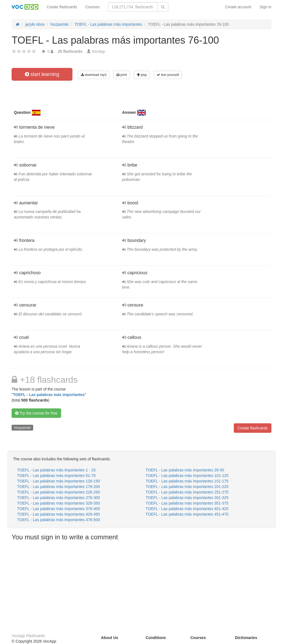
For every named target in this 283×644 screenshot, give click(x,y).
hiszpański (23, 428)
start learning (42, 74)
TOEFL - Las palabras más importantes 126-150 (59, 481)
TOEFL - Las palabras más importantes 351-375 (187, 503)
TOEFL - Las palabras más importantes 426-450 (59, 514)
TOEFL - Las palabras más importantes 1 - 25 (56, 470)
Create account (238, 7)
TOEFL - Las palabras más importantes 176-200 (59, 487)
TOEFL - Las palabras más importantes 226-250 (59, 492)
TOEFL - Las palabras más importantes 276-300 (59, 498)
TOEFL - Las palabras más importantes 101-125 (187, 476)
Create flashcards (62, 7)
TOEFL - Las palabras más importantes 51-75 (56, 476)
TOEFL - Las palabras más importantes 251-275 (187, 492)
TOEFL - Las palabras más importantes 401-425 (187, 509)
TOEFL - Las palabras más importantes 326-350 (59, 503)
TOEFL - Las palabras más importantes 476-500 (59, 520)
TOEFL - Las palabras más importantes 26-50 (185, 470)
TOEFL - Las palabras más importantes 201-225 (187, 487)
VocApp (98, 51)
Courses (93, 7)
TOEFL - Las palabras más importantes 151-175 (187, 481)
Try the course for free (36, 413)
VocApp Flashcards (28, 636)
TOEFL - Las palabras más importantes (49, 395)
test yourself (168, 75)
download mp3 (94, 75)
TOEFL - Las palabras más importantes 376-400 (59, 509)
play (142, 75)
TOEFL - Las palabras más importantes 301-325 (187, 498)
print (122, 75)
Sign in (265, 7)
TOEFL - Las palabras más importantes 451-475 (187, 514)
